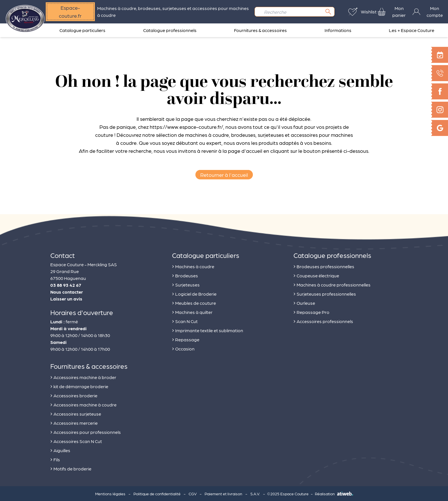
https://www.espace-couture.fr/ (186, 127)
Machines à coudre (193, 265)
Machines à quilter (192, 311)
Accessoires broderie (74, 395)
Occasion (183, 348)
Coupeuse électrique (316, 275)
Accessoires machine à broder (83, 376)
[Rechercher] (328, 12)
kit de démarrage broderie (79, 385)
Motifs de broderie (71, 468)
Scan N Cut (185, 320)
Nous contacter (67, 292)
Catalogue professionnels (170, 30)
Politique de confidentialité (157, 494)
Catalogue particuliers (82, 30)
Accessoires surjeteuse (76, 413)
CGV (193, 494)
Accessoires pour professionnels (86, 431)
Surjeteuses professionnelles (325, 293)
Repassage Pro (311, 311)
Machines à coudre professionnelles (332, 284)
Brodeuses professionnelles (324, 265)
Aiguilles (60, 449)
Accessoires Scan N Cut (76, 440)
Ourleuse (304, 302)
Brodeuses (185, 275)
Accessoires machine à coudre (83, 404)
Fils (55, 459)
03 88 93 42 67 (66, 285)
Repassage (186, 339)
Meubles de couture (194, 302)
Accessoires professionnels (323, 320)
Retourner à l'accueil (224, 175)
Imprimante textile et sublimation (208, 329)
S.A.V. (255, 494)
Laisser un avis (66, 299)
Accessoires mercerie (74, 422)
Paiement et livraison (223, 494)
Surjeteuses (186, 284)
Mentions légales (110, 494)
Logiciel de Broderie (194, 293)
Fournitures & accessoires (260, 30)
